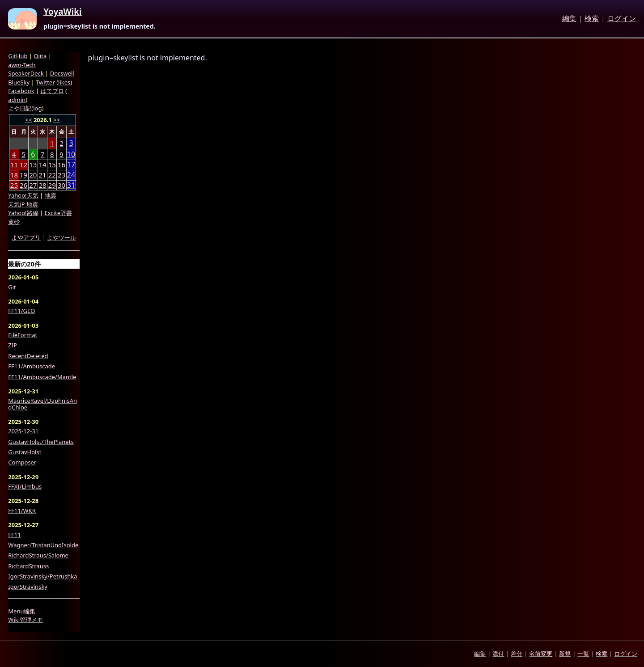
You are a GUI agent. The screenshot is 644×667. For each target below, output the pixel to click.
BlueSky (19, 82)
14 (42, 165)
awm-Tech (22, 65)
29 (52, 185)
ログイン (622, 19)
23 (61, 175)
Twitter (45, 82)
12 (23, 165)
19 (23, 175)
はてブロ (52, 91)
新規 (565, 654)
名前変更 (541, 654)
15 (52, 165)
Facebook (21, 91)
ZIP (13, 345)
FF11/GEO (21, 311)
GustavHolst (25, 452)
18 (14, 175)
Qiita (40, 56)
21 (42, 175)
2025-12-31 (23, 431)
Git (12, 287)
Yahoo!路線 (23, 213)
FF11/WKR (22, 511)
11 (14, 165)
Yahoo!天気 (23, 195)
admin (17, 100)
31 (71, 185)
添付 (498, 654)
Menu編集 (22, 611)
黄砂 (14, 222)
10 (71, 154)
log (37, 108)
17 (71, 165)
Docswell (62, 73)
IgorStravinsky (28, 587)
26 (23, 185)
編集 (569, 19)
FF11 (14, 535)
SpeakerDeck (26, 73)
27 (33, 185)
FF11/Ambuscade (32, 366)
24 (71, 175)
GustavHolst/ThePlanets (41, 442)
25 (14, 185)
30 (61, 185)
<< (29, 120)
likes (64, 82)
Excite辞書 (58, 213)
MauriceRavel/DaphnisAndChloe (42, 404)
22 (52, 175)
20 (33, 175)
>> (57, 120)
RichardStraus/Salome (38, 555)
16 (61, 165)
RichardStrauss (28, 566)
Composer (22, 462)
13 (33, 165)
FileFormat (23, 335)
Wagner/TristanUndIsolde (43, 545)
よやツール (61, 237)
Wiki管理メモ (25, 620)
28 (42, 185)
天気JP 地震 (23, 204)
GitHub (18, 56)
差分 (517, 654)
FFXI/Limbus (25, 486)
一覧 (583, 654)
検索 (592, 19)
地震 (51, 195)
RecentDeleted (28, 356)
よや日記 (20, 108)
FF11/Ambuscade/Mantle (42, 377)
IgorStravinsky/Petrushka (42, 576)
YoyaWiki (63, 12)
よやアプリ (26, 237)
